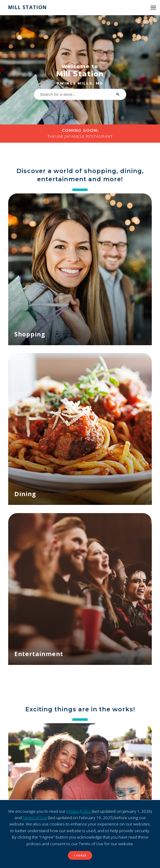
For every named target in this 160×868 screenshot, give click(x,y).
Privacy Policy (79, 811)
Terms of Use (35, 818)
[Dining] (80, 429)
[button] (153, 8)
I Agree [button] (80, 855)
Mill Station (28, 7)
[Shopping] (80, 269)
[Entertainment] (80, 589)
